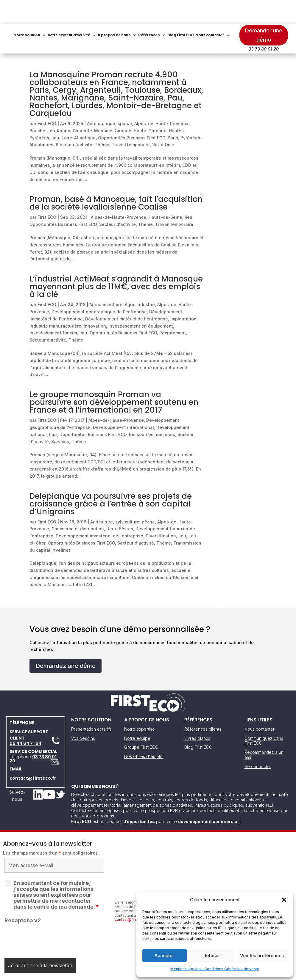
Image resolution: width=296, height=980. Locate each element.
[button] (284, 900)
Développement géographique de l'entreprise (99, 288)
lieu (55, 114)
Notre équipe (137, 714)
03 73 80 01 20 (33, 735)
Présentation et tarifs (91, 705)
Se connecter (258, 743)
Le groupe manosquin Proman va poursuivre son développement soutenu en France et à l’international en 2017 (114, 378)
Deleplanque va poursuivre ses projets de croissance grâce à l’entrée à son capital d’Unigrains (111, 480)
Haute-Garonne (150, 107)
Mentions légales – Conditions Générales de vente (215, 969)
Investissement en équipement (141, 302)
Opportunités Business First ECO (132, 114)
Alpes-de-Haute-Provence (162, 100)
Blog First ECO (73, 34)
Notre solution (73, 11)
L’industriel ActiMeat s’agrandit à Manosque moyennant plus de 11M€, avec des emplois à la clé (116, 263)
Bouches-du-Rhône (50, 107)
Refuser (212, 955)
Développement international (123, 404)
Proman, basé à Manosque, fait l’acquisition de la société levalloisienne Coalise (116, 179)
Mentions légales (118, 973)
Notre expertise (140, 705)
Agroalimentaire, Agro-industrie (122, 281)
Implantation (183, 295)
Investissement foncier (53, 309)
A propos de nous (161, 11)
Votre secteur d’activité (116, 11)
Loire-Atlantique (79, 114)
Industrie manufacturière (55, 302)
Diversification (161, 512)
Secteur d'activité (74, 121)
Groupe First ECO (141, 723)
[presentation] (50, 915)
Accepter (164, 955)
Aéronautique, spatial (109, 100)
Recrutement (173, 309)
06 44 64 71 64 (25, 719)
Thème (102, 121)
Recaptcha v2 (23, 897)
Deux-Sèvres (120, 505)
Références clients (203, 705)
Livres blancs (197, 714)
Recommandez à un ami (264, 731)
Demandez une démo (66, 642)
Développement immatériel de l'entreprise (99, 512)
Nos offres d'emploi (144, 733)
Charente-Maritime (92, 107)
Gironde (123, 107)
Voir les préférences (262, 955)
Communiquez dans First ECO (264, 717)
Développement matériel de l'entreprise (127, 295)
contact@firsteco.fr (33, 754)
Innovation (95, 302)
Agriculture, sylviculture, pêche (123, 498)
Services (60, 418)
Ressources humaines (152, 411)
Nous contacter (102, 34)
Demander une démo (264, 11)
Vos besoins (83, 714)
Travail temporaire (131, 121)
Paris (173, 114)
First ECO (47, 100)
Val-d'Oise (163, 121)
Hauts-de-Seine (165, 193)
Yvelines (62, 526)
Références (196, 11)
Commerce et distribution (78, 505)
